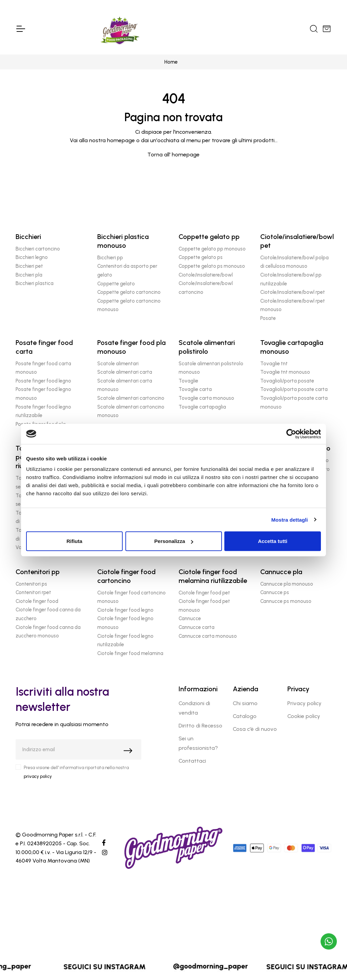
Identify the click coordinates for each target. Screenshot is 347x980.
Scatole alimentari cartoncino (131, 398)
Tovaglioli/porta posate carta (294, 389)
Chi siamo (245, 703)
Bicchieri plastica (35, 283)
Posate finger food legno (43, 381)
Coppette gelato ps (201, 257)
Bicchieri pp (110, 258)
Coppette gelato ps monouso (212, 266)
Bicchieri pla (29, 275)
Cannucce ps (275, 592)
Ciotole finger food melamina (130, 653)
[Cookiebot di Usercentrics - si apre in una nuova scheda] (291, 434)
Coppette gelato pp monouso (212, 249)
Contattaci (192, 761)
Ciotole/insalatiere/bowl (206, 275)
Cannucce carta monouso (208, 636)
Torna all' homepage (173, 155)
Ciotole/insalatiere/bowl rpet (293, 292)
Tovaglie (188, 381)
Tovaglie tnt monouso (285, 372)
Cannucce (190, 618)
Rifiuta (74, 541)
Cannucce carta (197, 627)
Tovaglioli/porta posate (287, 381)
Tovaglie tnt (274, 364)
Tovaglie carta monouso (206, 398)
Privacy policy (304, 703)
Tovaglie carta (195, 389)
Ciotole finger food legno (125, 610)
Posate (268, 318)
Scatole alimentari (118, 364)
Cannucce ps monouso (286, 601)
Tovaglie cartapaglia (202, 407)
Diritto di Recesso (200, 726)
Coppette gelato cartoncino (129, 292)
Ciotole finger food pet (204, 593)
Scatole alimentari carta (125, 372)
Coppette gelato (116, 284)
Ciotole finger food (37, 601)
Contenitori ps (31, 584)
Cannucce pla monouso (287, 584)
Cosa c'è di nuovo (255, 729)
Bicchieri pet (29, 266)
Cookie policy (304, 716)
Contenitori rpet (33, 592)
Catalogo (245, 716)
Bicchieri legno (32, 257)
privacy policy (38, 776)
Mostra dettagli (289, 519)
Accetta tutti (273, 541)
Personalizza (174, 541)
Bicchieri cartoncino (38, 249)
